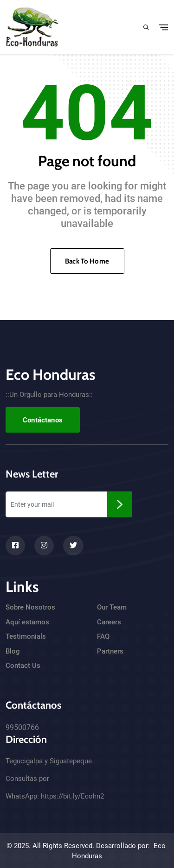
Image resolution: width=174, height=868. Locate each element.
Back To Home (87, 261)
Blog (13, 651)
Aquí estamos (27, 622)
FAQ (103, 636)
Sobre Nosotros (30, 607)
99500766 (22, 727)
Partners (110, 651)
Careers (109, 622)
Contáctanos (43, 420)
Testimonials (26, 636)
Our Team (112, 607)
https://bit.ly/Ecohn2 (72, 796)
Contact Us (23, 666)
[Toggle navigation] (163, 27)
